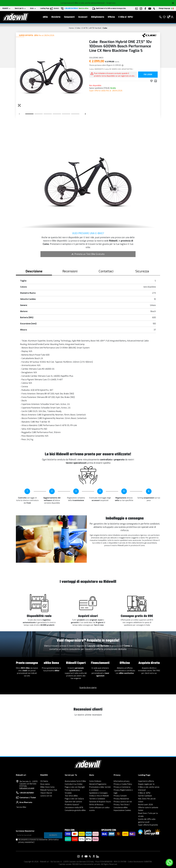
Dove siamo (45, 784)
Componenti (69, 17)
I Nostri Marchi (46, 793)
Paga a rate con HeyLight (75, 787)
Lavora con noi (46, 796)
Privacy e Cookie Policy (123, 784)
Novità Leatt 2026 (146, 805)
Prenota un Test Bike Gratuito (88, 254)
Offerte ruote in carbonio (148, 808)
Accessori (83, 17)
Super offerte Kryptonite (148, 825)
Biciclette (56, 17)
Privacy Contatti (120, 796)
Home (71, 28)
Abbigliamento (98, 17)
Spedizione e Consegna (98, 793)
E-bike (78, 28)
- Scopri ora (110, 3)
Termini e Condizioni (97, 799)
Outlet (141, 810)
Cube (105, 28)
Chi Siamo (44, 781)
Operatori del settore (73, 802)
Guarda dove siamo (88, 688)
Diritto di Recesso (96, 805)
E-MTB (85, 28)
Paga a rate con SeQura (74, 799)
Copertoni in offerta (146, 781)
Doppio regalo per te (146, 784)
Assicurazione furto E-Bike (75, 781)
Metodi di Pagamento (98, 784)
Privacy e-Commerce (122, 787)
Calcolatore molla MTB (74, 808)
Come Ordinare (95, 781)
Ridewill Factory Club (49, 790)
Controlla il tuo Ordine (74, 784)
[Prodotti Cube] (149, 35)
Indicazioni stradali (27, 788)
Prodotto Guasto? (72, 805)
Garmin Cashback (145, 796)
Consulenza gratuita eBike (75, 810)
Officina (111, 17)
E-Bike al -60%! (126, 17)
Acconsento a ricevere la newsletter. (38, 841)
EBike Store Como (47, 787)
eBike (45, 17)
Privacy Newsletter (121, 799)
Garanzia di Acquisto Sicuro (100, 802)
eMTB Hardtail (95, 28)
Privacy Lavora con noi (123, 802)
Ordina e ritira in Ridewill (99, 796)
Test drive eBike (71, 796)
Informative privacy (122, 781)
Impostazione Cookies (122, 810)
